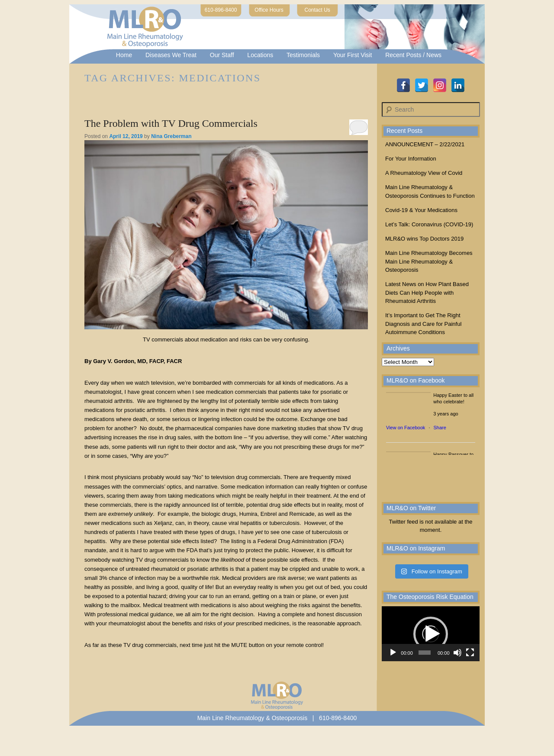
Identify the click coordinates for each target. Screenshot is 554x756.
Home (124, 55)
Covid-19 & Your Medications (421, 210)
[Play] (393, 653)
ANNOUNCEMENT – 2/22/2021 (425, 144)
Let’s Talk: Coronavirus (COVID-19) (429, 224)
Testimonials (303, 55)
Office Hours (269, 10)
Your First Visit (353, 55)
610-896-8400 (221, 10)
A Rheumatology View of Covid (424, 173)
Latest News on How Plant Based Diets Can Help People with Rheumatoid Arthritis (427, 293)
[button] (431, 634)
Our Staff (222, 55)
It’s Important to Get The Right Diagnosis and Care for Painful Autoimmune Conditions (423, 324)
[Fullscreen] (470, 653)
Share (440, 428)
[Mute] (457, 653)
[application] (431, 634)
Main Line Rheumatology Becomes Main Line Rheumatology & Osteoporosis (429, 261)
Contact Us (317, 10)
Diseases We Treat (171, 55)
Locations (260, 55)
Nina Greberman (171, 136)
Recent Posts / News (413, 55)
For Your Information (411, 159)
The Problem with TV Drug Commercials (171, 123)
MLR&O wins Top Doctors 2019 (424, 239)
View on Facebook (406, 428)
